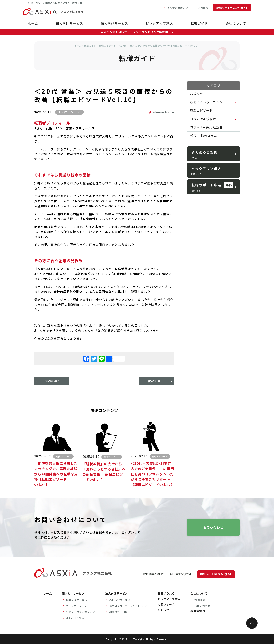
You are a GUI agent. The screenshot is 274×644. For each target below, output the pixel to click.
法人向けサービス (115, 24)
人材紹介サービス (120, 600)
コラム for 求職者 (203, 119)
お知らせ (197, 94)
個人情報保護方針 (178, 8)
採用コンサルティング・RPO (127, 606)
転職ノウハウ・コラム (206, 102)
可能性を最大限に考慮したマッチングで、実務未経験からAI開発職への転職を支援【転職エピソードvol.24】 (56, 474)
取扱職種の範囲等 (154, 574)
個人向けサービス (69, 24)
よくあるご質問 (75, 618)
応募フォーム (166, 604)
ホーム (33, 24)
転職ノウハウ (166, 593)
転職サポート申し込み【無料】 (232, 8)
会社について (236, 24)
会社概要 (200, 600)
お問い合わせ (213, 527)
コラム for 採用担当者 (206, 127)
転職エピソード (107, 46)
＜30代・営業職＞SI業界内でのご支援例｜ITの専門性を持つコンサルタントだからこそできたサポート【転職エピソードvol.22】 (153, 474)
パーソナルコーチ (76, 606)
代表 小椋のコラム (204, 136)
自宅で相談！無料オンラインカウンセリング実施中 (137, 32)
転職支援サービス (76, 600)
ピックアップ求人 (159, 24)
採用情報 (203, 8)
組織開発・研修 (119, 612)
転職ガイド (199, 24)
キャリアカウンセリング (80, 612)
